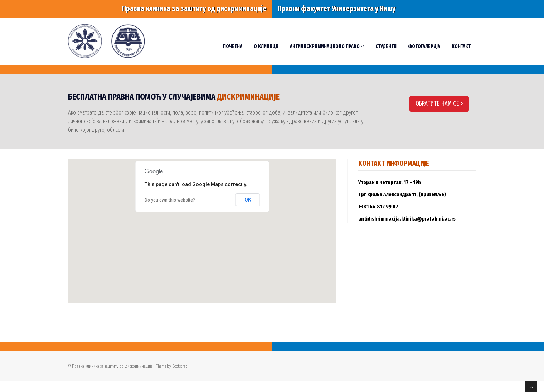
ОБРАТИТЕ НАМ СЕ (439, 103)
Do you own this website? (170, 200)
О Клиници (266, 46)
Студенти (386, 46)
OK (248, 200)
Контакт (461, 46)
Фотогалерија (424, 46)
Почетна (233, 46)
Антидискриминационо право (327, 46)
